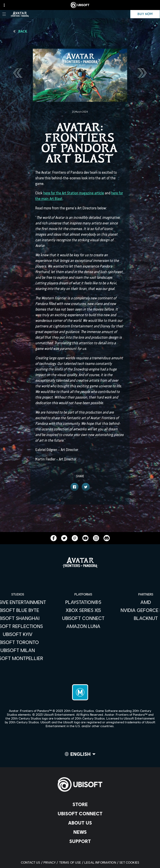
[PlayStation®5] (83, 602)
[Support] (80, 841)
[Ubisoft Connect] (80, 813)
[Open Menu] (4, 14)
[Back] (20, 31)
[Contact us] (32, 862)
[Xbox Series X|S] (83, 610)
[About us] (80, 823)
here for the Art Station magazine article (74, 193)
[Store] (80, 804)
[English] (80, 755)
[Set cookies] (129, 862)
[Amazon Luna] (83, 626)
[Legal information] (102, 862)
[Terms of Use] (72, 862)
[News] (80, 832)
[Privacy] (51, 862)
